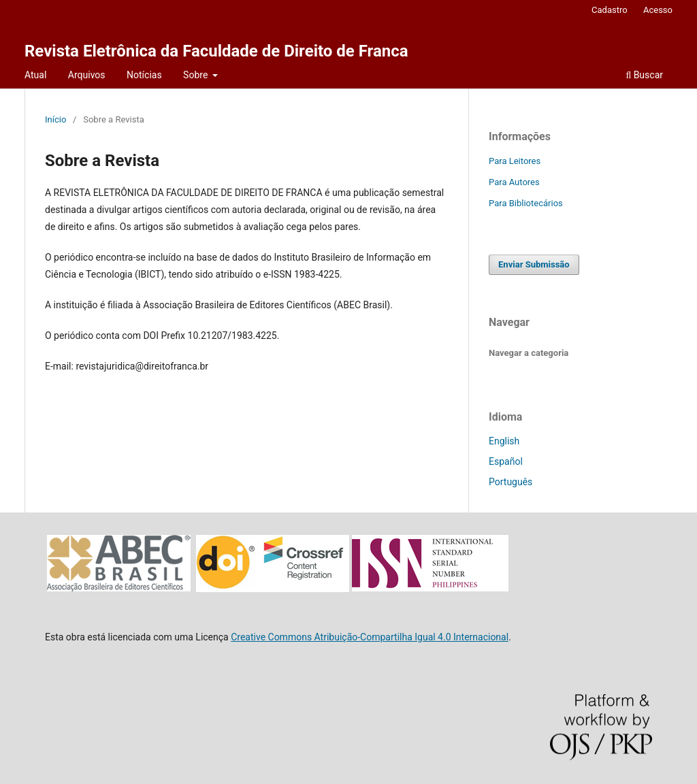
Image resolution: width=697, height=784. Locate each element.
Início (55, 119)
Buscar (644, 75)
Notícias (144, 75)
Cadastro (610, 10)
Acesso (658, 10)
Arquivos (87, 75)
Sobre (197, 75)
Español (506, 461)
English (504, 441)
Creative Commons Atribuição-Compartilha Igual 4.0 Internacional (370, 637)
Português (510, 482)
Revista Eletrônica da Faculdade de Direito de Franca (216, 51)
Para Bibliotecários (526, 203)
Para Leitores (515, 161)
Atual (35, 75)
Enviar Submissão (534, 264)
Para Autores (514, 182)
